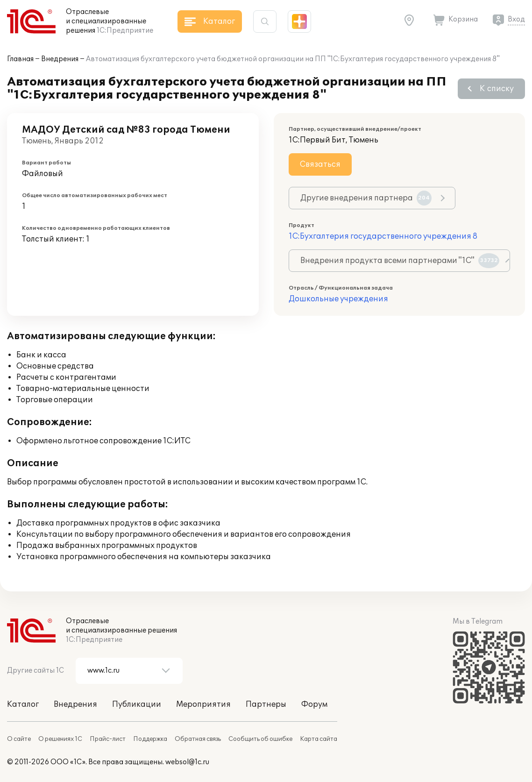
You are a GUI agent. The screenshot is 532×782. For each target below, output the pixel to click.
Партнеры (266, 704)
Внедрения (60, 59)
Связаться (320, 164)
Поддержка (150, 739)
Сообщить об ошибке (260, 739)
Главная (20, 59)
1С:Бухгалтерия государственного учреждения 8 (383, 236)
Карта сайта (319, 739)
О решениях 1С (60, 739)
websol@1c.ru (187, 762)
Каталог (23, 704)
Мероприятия (203, 704)
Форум (314, 704)
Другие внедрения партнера (366, 198)
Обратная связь (198, 739)
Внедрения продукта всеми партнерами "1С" (400, 261)
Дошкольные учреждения (338, 299)
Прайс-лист (108, 739)
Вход (516, 19)
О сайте (19, 739)
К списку (497, 89)
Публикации (137, 704)
